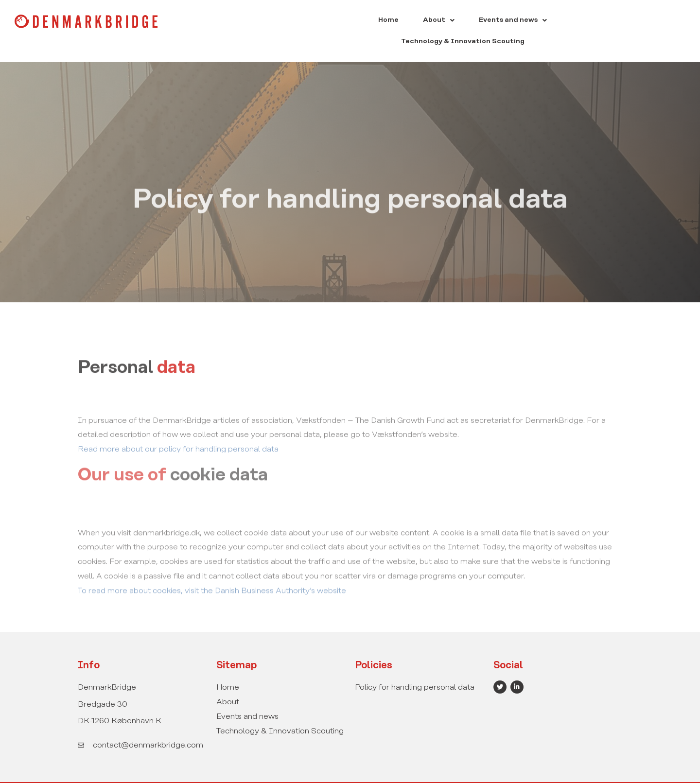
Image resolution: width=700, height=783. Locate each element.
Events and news (435, 21)
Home (328, 21)
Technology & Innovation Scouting (546, 21)
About (369, 21)
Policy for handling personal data (415, 668)
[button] (369, 21)
